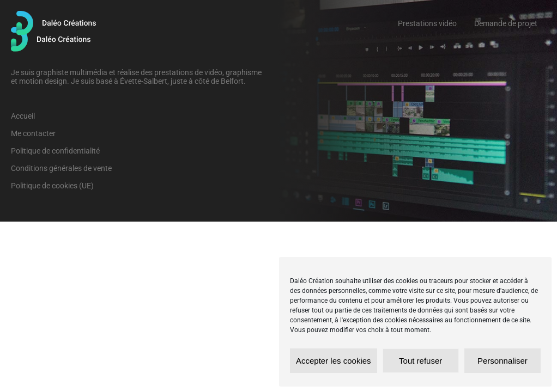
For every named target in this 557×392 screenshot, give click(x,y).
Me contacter (33, 133)
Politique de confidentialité (55, 151)
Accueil (23, 116)
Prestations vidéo (427, 23)
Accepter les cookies (334, 361)
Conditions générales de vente (61, 168)
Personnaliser (502, 361)
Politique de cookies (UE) (52, 186)
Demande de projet (506, 23)
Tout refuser (420, 361)
